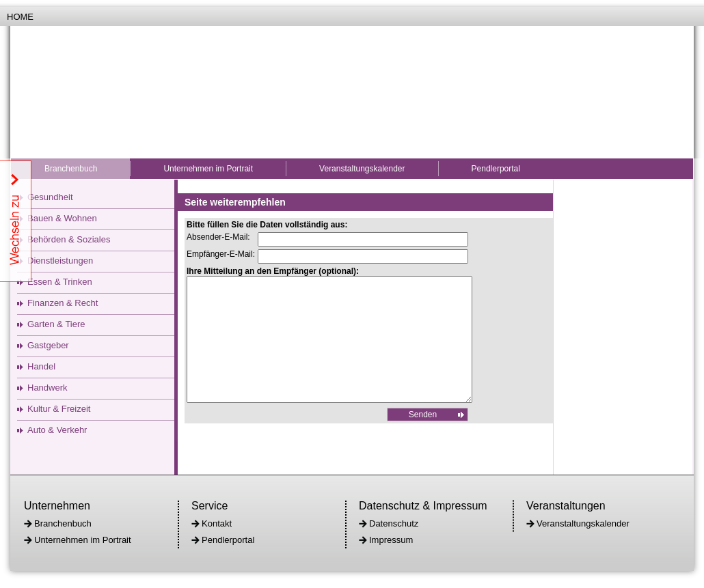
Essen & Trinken (60, 282)
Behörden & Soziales (69, 239)
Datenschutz (394, 523)
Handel (41, 366)
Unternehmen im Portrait (208, 169)
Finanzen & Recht (63, 303)
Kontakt (217, 523)
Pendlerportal (496, 169)
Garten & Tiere (56, 324)
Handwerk (48, 388)
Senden (423, 439)
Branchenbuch (71, 169)
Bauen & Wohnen (62, 218)
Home (20, 17)
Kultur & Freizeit (59, 409)
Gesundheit (50, 197)
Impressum (391, 540)
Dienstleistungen (60, 261)
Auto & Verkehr (57, 430)
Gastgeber (48, 345)
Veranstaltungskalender (362, 169)
